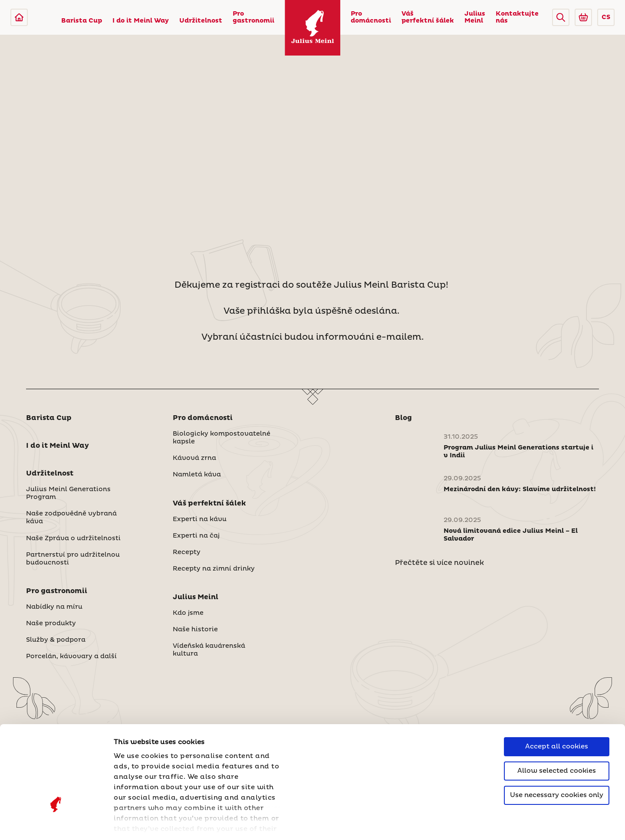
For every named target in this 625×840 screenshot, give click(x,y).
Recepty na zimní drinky (214, 569)
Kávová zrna (194, 458)
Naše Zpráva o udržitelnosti (73, 538)
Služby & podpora (56, 640)
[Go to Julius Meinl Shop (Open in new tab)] (583, 17)
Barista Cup (82, 21)
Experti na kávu (200, 519)
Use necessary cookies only (557, 725)
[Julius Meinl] (19, 17)
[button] (561, 17)
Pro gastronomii (253, 17)
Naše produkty (51, 623)
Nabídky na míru (54, 607)
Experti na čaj (196, 536)
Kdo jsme (188, 613)
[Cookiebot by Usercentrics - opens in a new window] (56, 823)
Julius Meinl (475, 17)
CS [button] (606, 17)
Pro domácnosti (371, 17)
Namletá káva (197, 475)
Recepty (187, 552)
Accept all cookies (557, 677)
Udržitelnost (201, 21)
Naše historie (195, 630)
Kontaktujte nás (517, 17)
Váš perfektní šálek (428, 17)
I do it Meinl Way (141, 21)
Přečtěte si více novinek (439, 563)
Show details (137, 823)
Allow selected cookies (557, 701)
